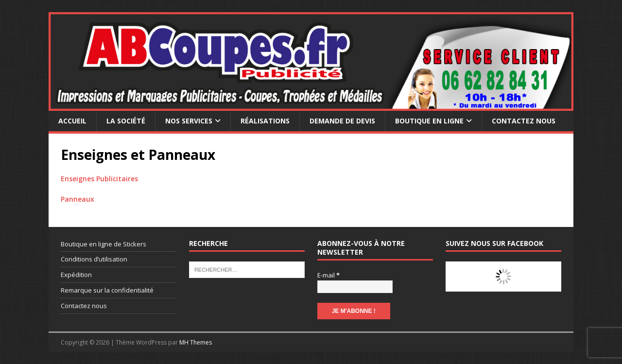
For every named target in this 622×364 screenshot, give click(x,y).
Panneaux (78, 199)
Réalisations (265, 121)
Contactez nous (524, 121)
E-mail (328, 275)
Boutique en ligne (429, 121)
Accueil (72, 121)
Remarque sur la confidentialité (107, 290)
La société (126, 121)
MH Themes (196, 342)
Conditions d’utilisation (94, 259)
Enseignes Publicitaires (99, 179)
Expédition (76, 275)
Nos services (189, 121)
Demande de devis (342, 121)
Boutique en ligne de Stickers (104, 244)
